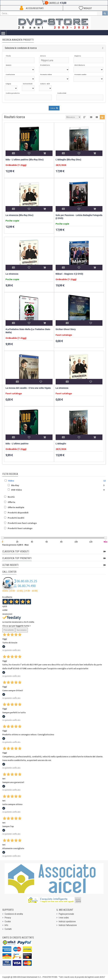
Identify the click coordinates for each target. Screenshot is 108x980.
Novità (11, 497)
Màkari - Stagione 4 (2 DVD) (69, 274)
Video (11, 481)
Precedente (9, 630)
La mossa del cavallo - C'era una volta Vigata (28, 388)
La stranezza (12, 274)
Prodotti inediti (16, 518)
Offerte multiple (16, 507)
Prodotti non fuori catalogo (22, 523)
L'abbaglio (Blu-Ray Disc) (68, 160)
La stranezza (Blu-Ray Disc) (19, 215)
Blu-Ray (15, 485)
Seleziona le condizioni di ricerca (21, 48)
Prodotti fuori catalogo (20, 528)
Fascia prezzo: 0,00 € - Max (15, 545)
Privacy (8, 918)
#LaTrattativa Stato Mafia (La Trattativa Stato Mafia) (28, 331)
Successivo (22, 630)
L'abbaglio (61, 444)
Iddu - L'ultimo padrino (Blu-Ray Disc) (25, 160)
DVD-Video (17, 490)
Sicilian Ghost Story (66, 329)
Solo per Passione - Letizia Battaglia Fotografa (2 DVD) (79, 217)
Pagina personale (66, 914)
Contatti (8, 929)
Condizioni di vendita (14, 914)
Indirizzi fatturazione (68, 925)
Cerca (54, 108)
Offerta (11, 502)
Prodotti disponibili (18, 513)
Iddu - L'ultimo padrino (17, 444)
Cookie (8, 921)
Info (6, 925)
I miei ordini (64, 918)
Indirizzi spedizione (67, 921)
